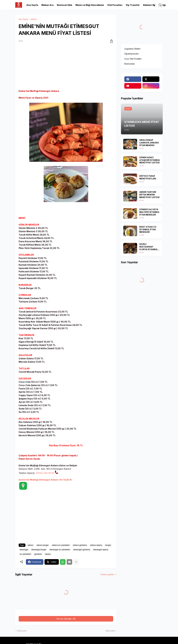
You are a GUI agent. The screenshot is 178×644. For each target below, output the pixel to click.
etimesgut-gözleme (82, 550)
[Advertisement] (66, 66)
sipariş (48, 554)
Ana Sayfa (32, 5)
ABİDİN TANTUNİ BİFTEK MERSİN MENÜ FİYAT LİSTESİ (149, 195)
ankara (34, 19)
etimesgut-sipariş (101, 550)
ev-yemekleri (25, 554)
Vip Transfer (133, 5)
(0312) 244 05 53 (45, 473)
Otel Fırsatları (115, 5)
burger (108, 545)
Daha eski (110, 631)
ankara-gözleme (80, 545)
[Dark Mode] (154, 5)
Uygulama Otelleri (132, 49)
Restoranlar (130, 64)
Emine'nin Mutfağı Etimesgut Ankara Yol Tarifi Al (45, 480)
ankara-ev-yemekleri (61, 545)
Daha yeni (22, 631)
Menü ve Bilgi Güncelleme (90, 5)
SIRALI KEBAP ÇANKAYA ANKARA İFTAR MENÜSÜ (149, 143)
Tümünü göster (107, 574)
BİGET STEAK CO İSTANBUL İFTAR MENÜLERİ (148, 229)
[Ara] (160, 5)
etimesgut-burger (39, 550)
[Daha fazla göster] (76, 562)
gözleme (38, 554)
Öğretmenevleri (131, 54)
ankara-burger (43, 545)
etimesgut (24, 550)
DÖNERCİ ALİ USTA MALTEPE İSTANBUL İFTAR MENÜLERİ (149, 212)
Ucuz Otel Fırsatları (133, 59)
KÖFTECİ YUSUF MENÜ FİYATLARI (148, 177)
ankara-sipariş (96, 545)
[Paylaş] (111, 41)
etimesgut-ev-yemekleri (60, 550)
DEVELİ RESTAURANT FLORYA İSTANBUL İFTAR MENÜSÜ (149, 247)
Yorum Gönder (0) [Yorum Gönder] (66, 619)
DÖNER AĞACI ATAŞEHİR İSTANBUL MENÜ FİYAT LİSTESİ (150, 160)
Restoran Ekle (65, 5)
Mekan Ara (47, 5)
